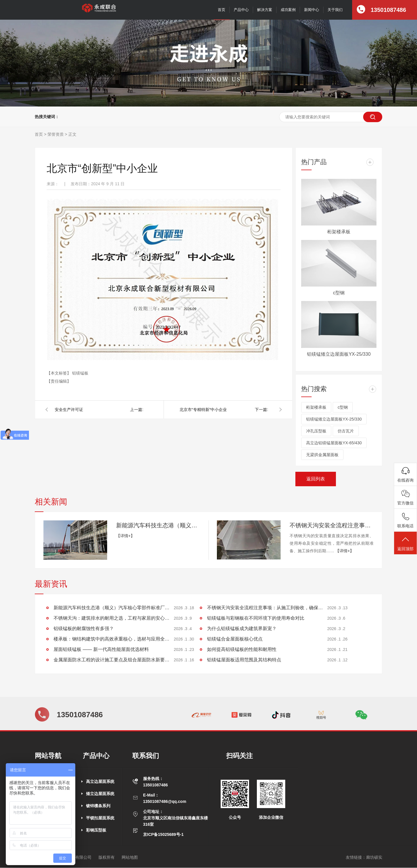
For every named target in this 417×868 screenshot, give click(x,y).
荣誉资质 (56, 134)
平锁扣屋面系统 (100, 818)
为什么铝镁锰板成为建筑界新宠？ (242, 628)
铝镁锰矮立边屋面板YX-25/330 (339, 354)
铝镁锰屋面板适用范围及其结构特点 (244, 660)
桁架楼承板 (339, 232)
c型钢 (339, 293)
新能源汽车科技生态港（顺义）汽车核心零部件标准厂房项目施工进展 (158, 525)
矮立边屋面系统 (100, 794)
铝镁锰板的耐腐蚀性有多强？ (84, 628)
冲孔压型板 (316, 431)
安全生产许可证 (69, 410)
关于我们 (335, 10)
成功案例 (288, 10)
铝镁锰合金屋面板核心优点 (235, 639)
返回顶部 (405, 543)
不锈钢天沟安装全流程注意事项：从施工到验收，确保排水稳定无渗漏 (332, 525)
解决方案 (265, 10)
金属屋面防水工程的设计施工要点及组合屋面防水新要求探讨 (111, 660)
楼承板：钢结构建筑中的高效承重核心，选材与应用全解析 (111, 639)
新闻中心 (312, 10)
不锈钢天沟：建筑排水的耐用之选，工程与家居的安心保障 (111, 618)
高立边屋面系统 (100, 781)
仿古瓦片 (346, 431)
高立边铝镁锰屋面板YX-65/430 (334, 443)
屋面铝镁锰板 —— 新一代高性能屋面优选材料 (101, 649)
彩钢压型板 (96, 830)
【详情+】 (125, 536)
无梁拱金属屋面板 (322, 455)
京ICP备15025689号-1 (163, 834)
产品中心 (241, 10)
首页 (222, 10)
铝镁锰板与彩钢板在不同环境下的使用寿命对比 (256, 618)
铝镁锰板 (80, 373)
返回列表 (316, 479)
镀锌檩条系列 (98, 806)
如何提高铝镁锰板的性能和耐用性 (242, 649)
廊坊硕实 (374, 857)
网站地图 (130, 857)
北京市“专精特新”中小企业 (203, 410)
